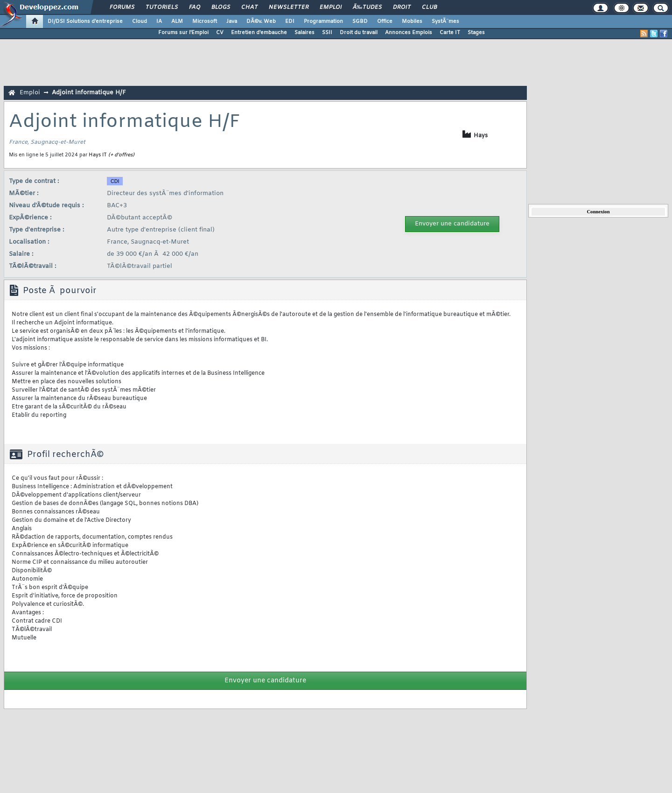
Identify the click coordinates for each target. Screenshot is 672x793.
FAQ (195, 7)
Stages (476, 33)
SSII (327, 33)
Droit (402, 7)
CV (220, 33)
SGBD (360, 21)
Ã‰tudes (367, 7)
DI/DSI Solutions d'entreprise (85, 21)
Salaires (304, 33)
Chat (249, 7)
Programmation (323, 21)
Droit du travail (359, 33)
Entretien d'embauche (259, 33)
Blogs (221, 7)
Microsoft (205, 21)
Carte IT (450, 33)
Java (232, 21)
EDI (290, 21)
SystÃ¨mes (445, 21)
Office (385, 21)
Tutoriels (162, 7)
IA (159, 21)
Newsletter (289, 7)
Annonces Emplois (409, 33)
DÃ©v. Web (261, 21)
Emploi (331, 7)
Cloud (140, 21)
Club (429, 7)
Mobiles (412, 21)
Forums (122, 7)
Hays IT (98, 155)
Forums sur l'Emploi (183, 33)
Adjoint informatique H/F (89, 93)
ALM (177, 21)
